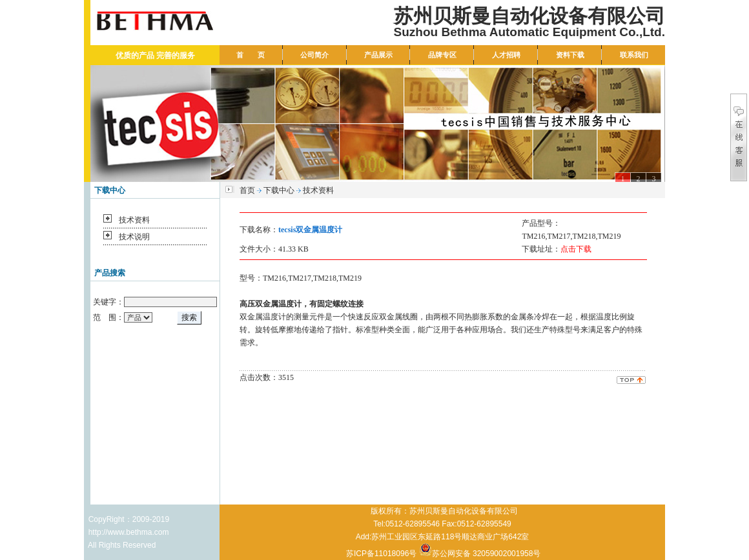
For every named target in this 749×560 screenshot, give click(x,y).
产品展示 (378, 55)
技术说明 (134, 237)
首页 (247, 190)
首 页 (251, 55)
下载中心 (279, 190)
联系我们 (634, 55)
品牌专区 (442, 55)
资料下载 (570, 55)
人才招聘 (506, 55)
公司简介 (314, 55)
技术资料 (134, 220)
